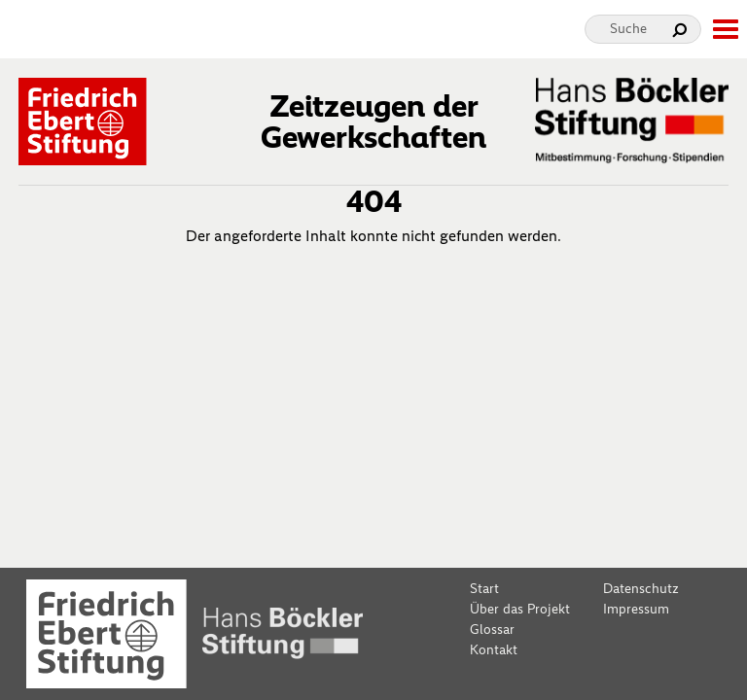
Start (484, 589)
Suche (628, 29)
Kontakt (494, 650)
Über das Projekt (520, 609)
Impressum (636, 609)
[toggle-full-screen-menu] (725, 29)
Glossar (492, 630)
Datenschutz (641, 589)
